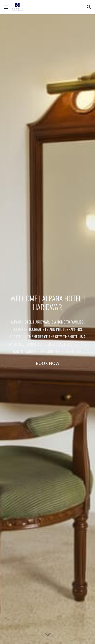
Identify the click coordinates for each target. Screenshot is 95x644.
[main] (48, 303)
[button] (6, 7)
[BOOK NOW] (48, 364)
